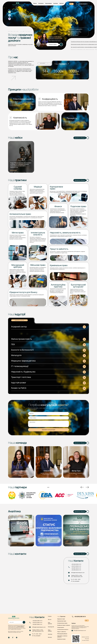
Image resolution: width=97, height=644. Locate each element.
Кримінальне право (61, 639)
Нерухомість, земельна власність (62, 636)
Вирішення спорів (61, 619)
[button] (48, 327)
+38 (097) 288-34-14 (76, 568)
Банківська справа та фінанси (64, 625)
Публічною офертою (20, 626)
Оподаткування (61, 627)
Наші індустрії (51, 627)
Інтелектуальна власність (63, 629)
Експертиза (41, 3)
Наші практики (50, 623)
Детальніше (13, 170)
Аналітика (56, 3)
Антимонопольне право (62, 623)
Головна (50, 616)
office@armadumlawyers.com (78, 573)
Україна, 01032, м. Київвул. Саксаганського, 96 (77, 576)
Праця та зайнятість (62, 632)
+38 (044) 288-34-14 (76, 564)
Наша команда (48, 3)
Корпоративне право (62, 621)
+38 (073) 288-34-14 (76, 566)
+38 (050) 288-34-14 (76, 570)
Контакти (62, 3)
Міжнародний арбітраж (62, 634)
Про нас (35, 3)
